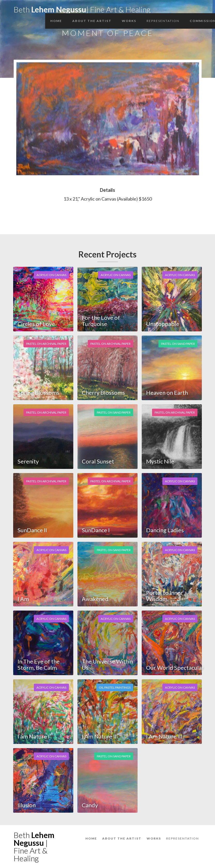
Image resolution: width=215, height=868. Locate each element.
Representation (163, 21)
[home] (82, 8)
